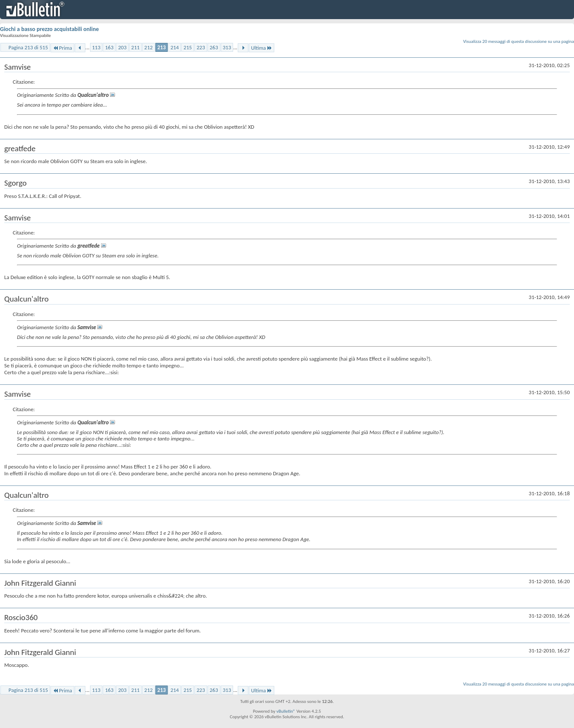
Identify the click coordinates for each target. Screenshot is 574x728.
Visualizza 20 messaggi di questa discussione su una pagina (519, 41)
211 (135, 47)
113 (96, 47)
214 (174, 47)
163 (109, 47)
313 (227, 47)
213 (162, 47)
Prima (62, 48)
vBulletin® (286, 711)
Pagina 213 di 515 (28, 47)
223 (201, 47)
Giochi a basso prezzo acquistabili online (49, 29)
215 (188, 47)
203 (122, 47)
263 (214, 47)
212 (149, 47)
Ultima (262, 48)
